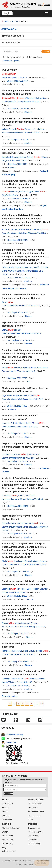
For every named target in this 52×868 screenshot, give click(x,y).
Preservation (34, 836)
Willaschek (25, 98)
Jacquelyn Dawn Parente (13, 523)
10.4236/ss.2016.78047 (17, 164)
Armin (8, 302)
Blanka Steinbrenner (23, 267)
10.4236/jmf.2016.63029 (17, 313)
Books (5, 811)
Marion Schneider (22, 623)
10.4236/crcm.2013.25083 (18, 109)
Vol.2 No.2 (31, 371)
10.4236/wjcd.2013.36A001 (18, 278)
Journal (15, 21)
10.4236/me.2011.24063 (17, 81)
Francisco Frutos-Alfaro (12, 651)
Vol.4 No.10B (26, 682)
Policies (33, 824)
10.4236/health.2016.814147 (19, 199)
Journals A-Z (8, 804)
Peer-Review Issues (37, 811)
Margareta (32, 523)
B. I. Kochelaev (9, 454)
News (31, 819)
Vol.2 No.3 (40, 627)
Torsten (39, 423)
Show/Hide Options (11, 61)
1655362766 (11, 743)
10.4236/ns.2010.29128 (17, 596)
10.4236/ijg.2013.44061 (17, 406)
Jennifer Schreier (41, 267)
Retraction (33, 840)
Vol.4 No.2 (42, 233)
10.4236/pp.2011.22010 (17, 378)
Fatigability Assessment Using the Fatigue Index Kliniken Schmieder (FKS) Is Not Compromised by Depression (24, 184)
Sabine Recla (8, 267)
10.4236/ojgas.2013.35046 (18, 340)
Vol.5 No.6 (30, 458)
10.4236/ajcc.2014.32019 (18, 506)
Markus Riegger (26, 192)
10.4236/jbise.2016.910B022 (19, 534)
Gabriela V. (10, 496)
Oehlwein (25, 129)
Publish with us (12, 43)
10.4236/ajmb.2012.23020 (18, 634)
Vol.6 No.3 (35, 306)
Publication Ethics (36, 832)
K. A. (21, 454)
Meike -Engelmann (13, 561)
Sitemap (6, 815)
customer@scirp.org (14, 735)
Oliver (39, 192)
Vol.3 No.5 (36, 333)
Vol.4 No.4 (39, 399)
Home (6, 21)
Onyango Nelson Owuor (12, 679)
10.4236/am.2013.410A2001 (19, 686)
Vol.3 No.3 (36, 133)
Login (7, 13)
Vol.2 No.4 (22, 77)
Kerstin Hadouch (32, 561)
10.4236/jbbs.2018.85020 (18, 572)
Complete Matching (15, 57)
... (27, 704)
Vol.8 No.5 (42, 565)
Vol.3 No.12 (31, 654)
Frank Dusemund (33, 229)
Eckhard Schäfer (28, 368)
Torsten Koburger (40, 589)
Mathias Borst (41, 98)
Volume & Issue (9, 851)
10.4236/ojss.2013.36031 (18, 434)
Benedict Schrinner (10, 157)
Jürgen (34, 395)
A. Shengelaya (33, 454)
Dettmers (10, 192)
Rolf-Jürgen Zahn (24, 589)
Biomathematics (10, 696)
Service (7, 824)
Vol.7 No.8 (22, 160)
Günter (8, 623)
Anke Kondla (42, 368)
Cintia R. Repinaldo (27, 496)
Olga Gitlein (7, 395)
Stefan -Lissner (11, 330)
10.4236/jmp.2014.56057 (17, 461)
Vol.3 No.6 (32, 427)
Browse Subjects (13, 36)
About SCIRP (36, 800)
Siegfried (9, 589)
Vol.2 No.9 (21, 592)
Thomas (43, 651)
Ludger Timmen (20, 395)
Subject (5, 808)
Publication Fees (35, 804)
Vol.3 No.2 (39, 499)
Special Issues (34, 815)
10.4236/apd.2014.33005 (17, 140)
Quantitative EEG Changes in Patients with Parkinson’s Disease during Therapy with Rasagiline (25, 122)
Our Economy (9, 70)
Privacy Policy (34, 844)
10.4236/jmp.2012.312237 (18, 661)
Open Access (34, 828)
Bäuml (40, 157)
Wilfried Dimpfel (9, 129)
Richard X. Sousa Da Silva (14, 229)
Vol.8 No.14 (13, 195)
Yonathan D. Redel (10, 423)
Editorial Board (36, 57)
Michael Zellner (26, 157)
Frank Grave (29, 651)
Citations (28, 112)
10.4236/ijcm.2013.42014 (18, 240)
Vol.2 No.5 (36, 102)
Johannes (31, 679)
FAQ (4, 847)
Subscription (7, 836)
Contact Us (7, 819)
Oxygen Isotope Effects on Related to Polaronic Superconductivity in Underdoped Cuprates (25, 447)
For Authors (33, 808)
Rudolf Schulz (25, 423)
